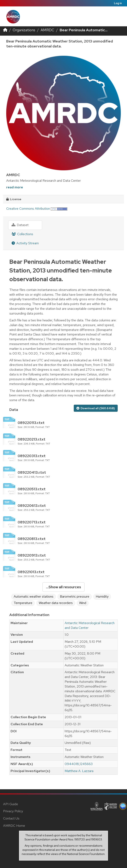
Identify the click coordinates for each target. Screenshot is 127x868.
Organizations (24, 30)
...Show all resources (63, 587)
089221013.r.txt (31, 572)
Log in (118, 3)
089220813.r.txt (32, 539)
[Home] (5, 30)
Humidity (102, 596)
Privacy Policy (13, 811)
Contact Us (11, 818)
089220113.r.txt (31, 423)
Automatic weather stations (34, 596)
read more (15, 187)
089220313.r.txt (32, 456)
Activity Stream (25, 243)
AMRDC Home (14, 826)
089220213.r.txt (31, 439)
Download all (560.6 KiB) (96, 408)
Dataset (20, 225)
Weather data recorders (56, 603)
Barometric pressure (75, 596)
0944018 (72, 764)
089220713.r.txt (32, 522)
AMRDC (47, 30)
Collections (22, 234)
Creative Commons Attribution (28, 209)
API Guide (11, 804)
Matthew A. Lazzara (79, 771)
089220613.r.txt (32, 505)
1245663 (86, 764)
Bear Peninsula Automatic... (84, 30)
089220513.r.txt (32, 489)
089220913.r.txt (32, 555)
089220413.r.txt (32, 472)
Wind (83, 603)
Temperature (23, 603)
